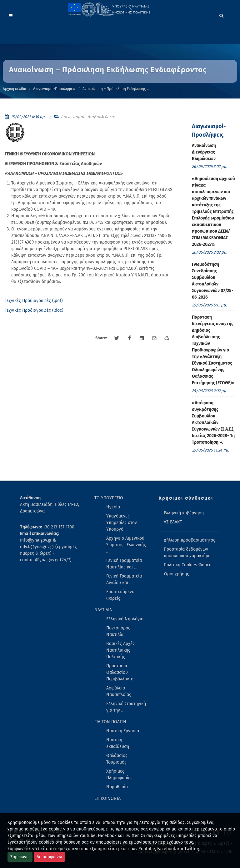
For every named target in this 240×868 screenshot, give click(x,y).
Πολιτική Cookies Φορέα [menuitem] (188, 565)
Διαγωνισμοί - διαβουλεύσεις (88, 117)
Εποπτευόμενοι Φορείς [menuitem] (121, 595)
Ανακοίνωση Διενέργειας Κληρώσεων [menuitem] (204, 152)
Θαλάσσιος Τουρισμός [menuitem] (117, 759)
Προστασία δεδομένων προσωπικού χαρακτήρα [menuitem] (187, 553)
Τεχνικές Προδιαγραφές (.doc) (34, 310)
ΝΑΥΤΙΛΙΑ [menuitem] (103, 610)
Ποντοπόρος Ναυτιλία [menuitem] (118, 631)
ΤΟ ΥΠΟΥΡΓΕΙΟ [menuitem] (109, 498)
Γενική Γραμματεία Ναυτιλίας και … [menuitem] (124, 564)
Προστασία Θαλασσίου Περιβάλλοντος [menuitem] (121, 672)
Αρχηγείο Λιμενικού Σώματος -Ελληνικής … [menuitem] (126, 545)
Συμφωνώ (20, 857)
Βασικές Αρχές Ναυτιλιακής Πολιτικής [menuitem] (120, 650)
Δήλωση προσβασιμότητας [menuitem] (190, 540)
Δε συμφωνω (49, 857)
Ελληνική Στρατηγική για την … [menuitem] (126, 707)
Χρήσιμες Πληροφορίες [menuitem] (119, 775)
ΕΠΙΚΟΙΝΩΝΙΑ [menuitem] (107, 798)
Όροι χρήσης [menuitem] (176, 574)
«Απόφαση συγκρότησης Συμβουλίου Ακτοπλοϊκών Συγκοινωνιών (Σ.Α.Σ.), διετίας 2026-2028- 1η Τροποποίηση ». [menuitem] (213, 423)
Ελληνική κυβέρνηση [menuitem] (184, 513)
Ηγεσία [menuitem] (113, 507)
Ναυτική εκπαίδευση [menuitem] (118, 743)
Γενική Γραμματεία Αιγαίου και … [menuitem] (124, 579)
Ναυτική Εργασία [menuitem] (123, 731)
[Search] (222, 15)
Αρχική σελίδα (15, 89)
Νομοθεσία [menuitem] (117, 787)
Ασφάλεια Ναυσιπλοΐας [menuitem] (119, 691)
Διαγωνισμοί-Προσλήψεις (54, 89)
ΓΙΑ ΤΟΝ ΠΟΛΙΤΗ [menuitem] (110, 722)
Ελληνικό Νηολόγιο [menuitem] (125, 619)
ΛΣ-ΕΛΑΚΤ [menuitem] (173, 522)
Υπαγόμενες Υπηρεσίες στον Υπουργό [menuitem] (122, 523)
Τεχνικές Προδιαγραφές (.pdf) (34, 301)
